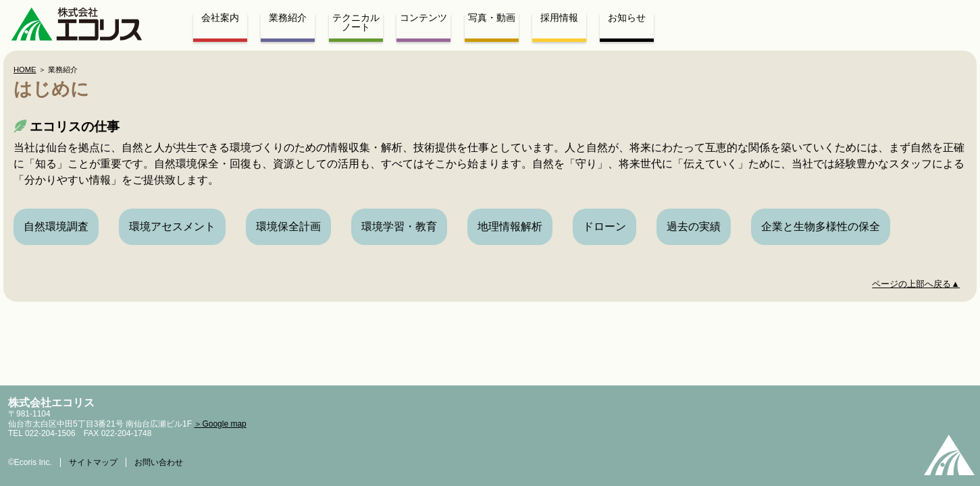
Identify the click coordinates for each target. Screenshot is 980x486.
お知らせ (627, 18)
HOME (25, 70)
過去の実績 (694, 226)
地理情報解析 (510, 226)
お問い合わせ (159, 462)
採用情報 (559, 18)
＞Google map (220, 424)
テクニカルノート (356, 23)
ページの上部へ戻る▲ (916, 284)
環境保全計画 (288, 226)
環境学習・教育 (399, 226)
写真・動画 (492, 18)
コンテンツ (423, 18)
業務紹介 (288, 18)
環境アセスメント (172, 226)
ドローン (604, 226)
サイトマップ (93, 462)
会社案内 (220, 18)
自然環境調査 (56, 226)
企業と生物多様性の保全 (821, 226)
